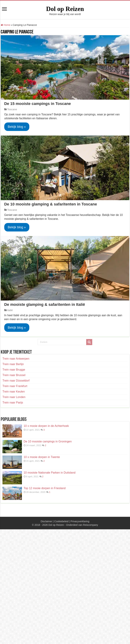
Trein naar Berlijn (13, 364)
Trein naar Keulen (14, 392)
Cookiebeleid (61, 521)
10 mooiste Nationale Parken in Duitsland (50, 473)
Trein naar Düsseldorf (16, 381)
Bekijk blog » (17, 127)
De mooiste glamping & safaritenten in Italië (45, 304)
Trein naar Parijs (13, 403)
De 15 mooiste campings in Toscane (38, 104)
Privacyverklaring (80, 521)
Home (5, 25)
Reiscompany (91, 525)
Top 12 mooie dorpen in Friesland (45, 488)
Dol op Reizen (65, 9)
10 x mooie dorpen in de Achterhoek (46, 426)
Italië (10, 310)
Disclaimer (46, 521)
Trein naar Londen (14, 397)
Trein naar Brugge (14, 370)
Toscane (12, 109)
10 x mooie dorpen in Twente (42, 457)
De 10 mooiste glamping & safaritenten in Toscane (51, 204)
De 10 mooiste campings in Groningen (48, 441)
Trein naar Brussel (14, 375)
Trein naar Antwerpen (16, 359)
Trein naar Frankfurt (15, 386)
